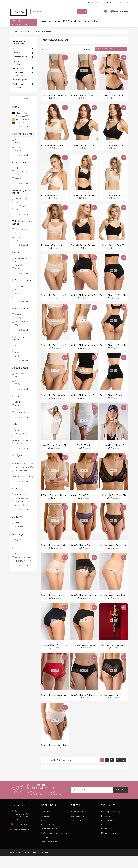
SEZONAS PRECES (50, 21)
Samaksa (45, 828)
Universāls (21, 172)
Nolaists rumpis (24, 467)
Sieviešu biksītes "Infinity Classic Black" (118, 299)
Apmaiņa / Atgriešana (50, 837)
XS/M (19, 179)
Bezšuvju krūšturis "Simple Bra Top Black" (119, 147)
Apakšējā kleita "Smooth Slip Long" (57, 452)
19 (119, 772)
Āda (18, 540)
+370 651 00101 (21, 837)
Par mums (45, 824)
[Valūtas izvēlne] (107, 3)
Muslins (20, 526)
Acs (18, 443)
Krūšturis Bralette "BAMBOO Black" (116, 248)
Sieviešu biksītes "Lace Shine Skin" (57, 604)
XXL (18, 168)
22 (17, 384)
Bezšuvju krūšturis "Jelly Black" (85, 147)
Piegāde (44, 833)
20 (18, 377)
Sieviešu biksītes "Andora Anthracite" (87, 553)
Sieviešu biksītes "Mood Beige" (55, 401)
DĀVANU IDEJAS (72, 21)
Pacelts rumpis (24, 471)
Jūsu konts (108, 818)
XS (17, 140)
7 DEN (19, 406)
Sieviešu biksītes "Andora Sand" (55, 553)
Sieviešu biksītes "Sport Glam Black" (116, 706)
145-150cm (21, 209)
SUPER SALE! (90, 21)
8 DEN (19, 409)
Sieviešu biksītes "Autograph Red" (57, 706)
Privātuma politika (49, 841)
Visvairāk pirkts (78, 833)
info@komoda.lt (22, 842)
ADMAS (20, 554)
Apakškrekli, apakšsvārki (18, 74)
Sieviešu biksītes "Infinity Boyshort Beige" (60, 299)
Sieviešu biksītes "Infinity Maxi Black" (117, 350)
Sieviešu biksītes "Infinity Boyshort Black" (89, 299)
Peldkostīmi (18, 68)
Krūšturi (16, 48)
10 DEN (20, 413)
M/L (18, 318)
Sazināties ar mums (49, 854)
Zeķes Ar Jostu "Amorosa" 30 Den (115, 655)
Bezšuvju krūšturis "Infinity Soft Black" (88, 248)
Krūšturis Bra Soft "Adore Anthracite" (87, 503)
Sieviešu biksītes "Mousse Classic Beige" (60, 96)
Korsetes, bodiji (20, 57)
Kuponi (104, 841)
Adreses (105, 837)
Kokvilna (22, 494)
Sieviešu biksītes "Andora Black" (114, 553)
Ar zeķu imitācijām (23, 440)
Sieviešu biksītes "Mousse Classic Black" (89, 96)
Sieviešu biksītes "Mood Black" (84, 401)
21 (17, 381)
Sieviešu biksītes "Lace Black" (55, 655)
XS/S (18, 265)
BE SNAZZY (23, 561)
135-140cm (21, 206)
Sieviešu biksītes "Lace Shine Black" (87, 604)
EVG (46, 865)
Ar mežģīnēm (23, 434)
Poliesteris (22, 502)
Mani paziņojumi (109, 845)
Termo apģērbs (20, 80)
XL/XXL (19, 315)
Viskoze (21, 505)
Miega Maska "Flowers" (113, 452)
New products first (111, 49)
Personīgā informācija (111, 824)
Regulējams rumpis (23, 477)
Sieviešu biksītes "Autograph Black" (87, 706)
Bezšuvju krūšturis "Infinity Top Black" (88, 197)
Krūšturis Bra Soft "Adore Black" (114, 503)
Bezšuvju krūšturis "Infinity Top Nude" (117, 197)
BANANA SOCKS (24, 558)
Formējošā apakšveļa (18, 63)
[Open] (14, 21)
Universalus (21, 322)
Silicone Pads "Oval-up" (114, 96)
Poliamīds (22, 498)
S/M (19, 147)
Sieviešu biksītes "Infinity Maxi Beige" (88, 350)
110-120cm (21, 199)
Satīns (19, 523)
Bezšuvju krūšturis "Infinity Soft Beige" (59, 248)
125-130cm (21, 202)
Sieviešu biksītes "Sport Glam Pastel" (58, 757)
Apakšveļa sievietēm (19, 43)
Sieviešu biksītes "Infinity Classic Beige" (59, 350)
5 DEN (19, 402)
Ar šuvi (20, 430)
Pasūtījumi (106, 828)
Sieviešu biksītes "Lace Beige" (114, 604)
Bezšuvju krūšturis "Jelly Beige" (56, 147)
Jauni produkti (77, 828)
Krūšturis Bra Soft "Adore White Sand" (58, 503)
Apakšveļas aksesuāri (18, 85)
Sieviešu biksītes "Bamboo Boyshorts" (117, 401)
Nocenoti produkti (79, 824)
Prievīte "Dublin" (84, 452)
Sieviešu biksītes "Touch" (84, 655)
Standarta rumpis (23, 464)
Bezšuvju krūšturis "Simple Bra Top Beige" (60, 197)
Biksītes (16, 53)
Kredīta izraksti (108, 833)
